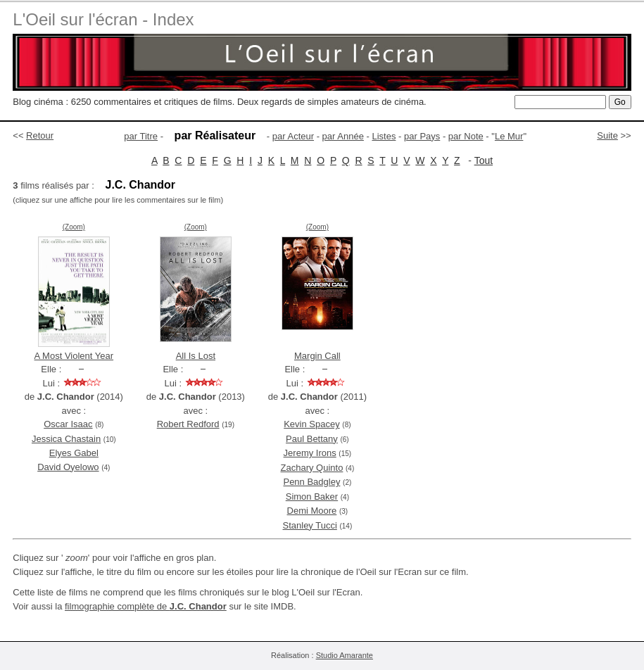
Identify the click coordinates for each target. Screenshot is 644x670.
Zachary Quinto (312, 468)
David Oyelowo (68, 467)
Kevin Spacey (312, 424)
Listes (384, 136)
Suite (607, 135)
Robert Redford (188, 424)
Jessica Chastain (66, 439)
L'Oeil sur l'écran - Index (103, 19)
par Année (343, 136)
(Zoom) (74, 227)
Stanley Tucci (310, 525)
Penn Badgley (311, 482)
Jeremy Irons (310, 453)
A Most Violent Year (74, 356)
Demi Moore (312, 511)
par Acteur (293, 136)
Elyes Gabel (74, 453)
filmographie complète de (146, 606)
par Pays (422, 136)
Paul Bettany (312, 439)
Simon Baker (312, 497)
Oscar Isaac (68, 424)
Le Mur (509, 136)
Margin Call (317, 356)
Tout (484, 160)
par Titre (141, 136)
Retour (40, 135)
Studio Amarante (345, 655)
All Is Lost (196, 356)
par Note (466, 136)
